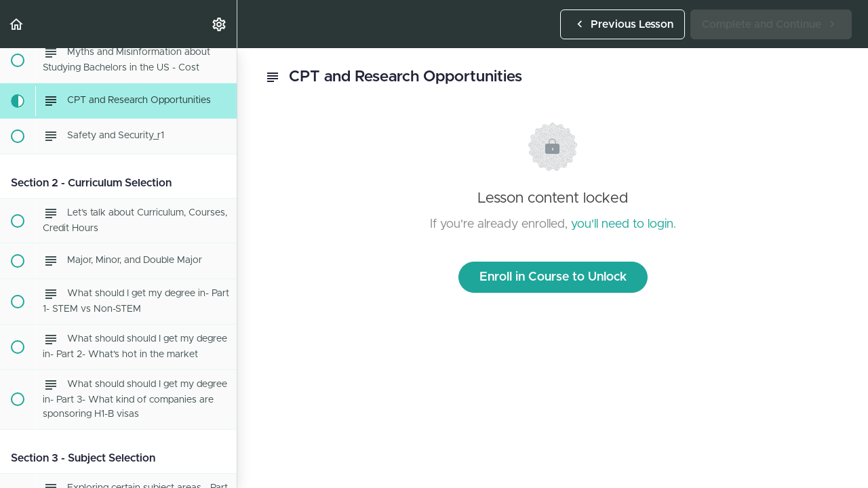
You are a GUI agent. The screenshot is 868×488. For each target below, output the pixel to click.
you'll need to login (622, 224)
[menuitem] (220, 24)
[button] (17, 24)
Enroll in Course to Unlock (553, 277)
